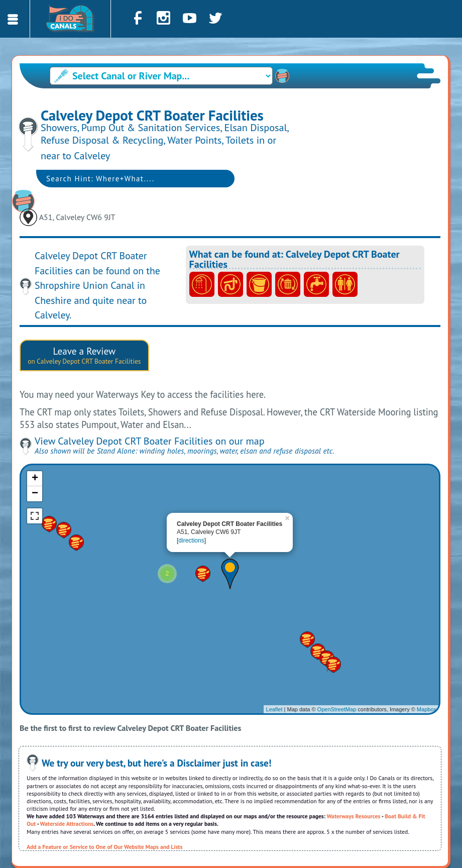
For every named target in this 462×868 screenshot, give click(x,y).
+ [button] (35, 438)
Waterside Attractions (67, 782)
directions (191, 499)
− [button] (35, 453)
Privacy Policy (314, 854)
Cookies (353, 854)
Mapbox (427, 668)
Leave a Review (84, 314)
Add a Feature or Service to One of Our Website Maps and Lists (104, 805)
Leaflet (274, 668)
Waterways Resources (354, 775)
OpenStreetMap (337, 668)
